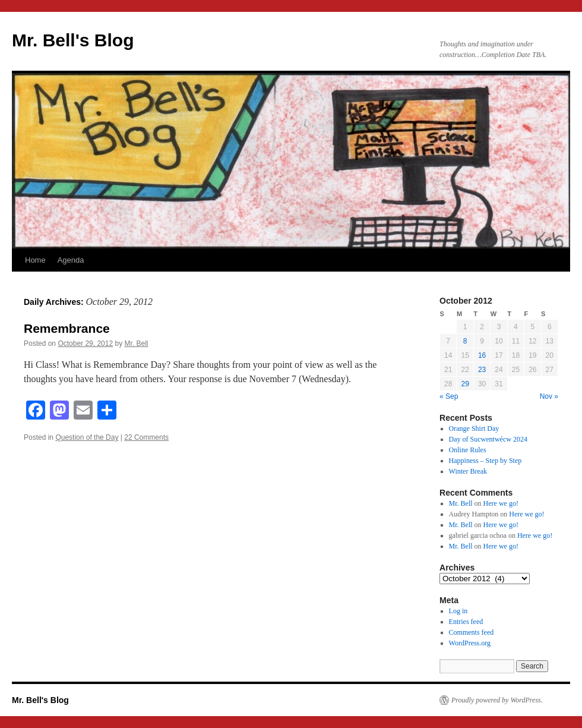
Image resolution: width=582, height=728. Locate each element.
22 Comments (146, 437)
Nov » (549, 396)
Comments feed (472, 632)
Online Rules (468, 450)
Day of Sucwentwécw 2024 (488, 439)
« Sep (449, 396)
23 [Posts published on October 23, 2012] (482, 370)
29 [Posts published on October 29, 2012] (465, 384)
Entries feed (466, 622)
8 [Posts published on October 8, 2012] (465, 341)
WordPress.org (470, 643)
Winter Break (468, 471)
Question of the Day (87, 437)
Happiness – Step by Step (485, 461)
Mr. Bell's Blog (73, 40)
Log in (458, 611)
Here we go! (501, 503)
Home (35, 260)
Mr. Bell (137, 343)
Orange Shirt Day (474, 428)
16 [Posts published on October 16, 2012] (482, 355)
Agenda (71, 260)
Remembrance (67, 328)
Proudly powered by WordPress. (497, 700)
